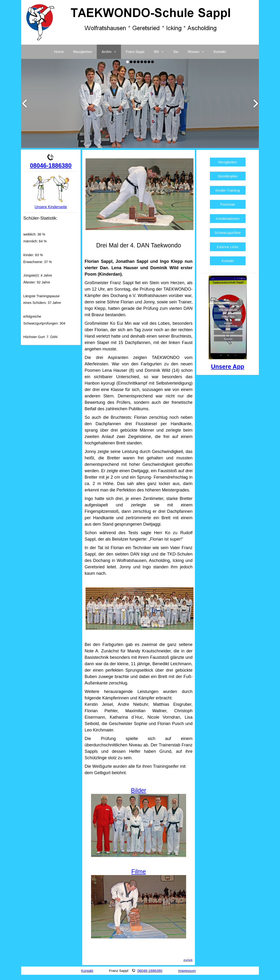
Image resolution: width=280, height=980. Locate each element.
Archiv (111, 52)
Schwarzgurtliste (228, 233)
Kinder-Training (228, 190)
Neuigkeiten (83, 52)
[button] (116, 52)
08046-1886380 (51, 165)
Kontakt (220, 52)
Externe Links (228, 247)
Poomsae (228, 204)
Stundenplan (227, 176)
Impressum (187, 971)
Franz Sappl (135, 52)
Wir (161, 52)
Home (59, 52)
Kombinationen (227, 219)
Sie (176, 52)
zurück (188, 960)
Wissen (198, 52)
